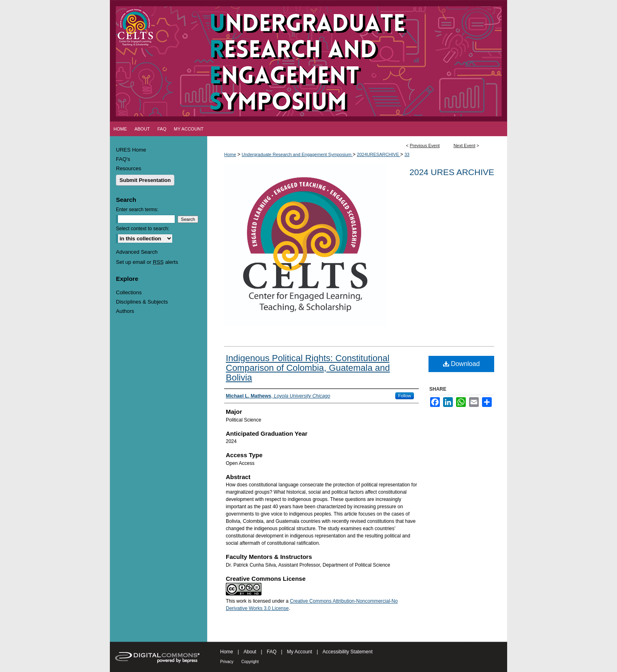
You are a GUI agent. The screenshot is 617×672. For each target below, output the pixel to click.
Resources (129, 168)
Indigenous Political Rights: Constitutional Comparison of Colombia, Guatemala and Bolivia (308, 368)
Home (230, 154)
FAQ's (123, 159)
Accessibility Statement (348, 652)
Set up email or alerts (147, 262)
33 (407, 154)
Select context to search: (142, 229)
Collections (129, 292)
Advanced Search (137, 252)
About (250, 652)
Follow (405, 396)
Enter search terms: (137, 210)
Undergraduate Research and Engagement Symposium (297, 154)
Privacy (227, 662)
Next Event (465, 146)
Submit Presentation (145, 180)
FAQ (272, 652)
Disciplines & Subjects (142, 302)
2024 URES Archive (452, 172)
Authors (125, 311)
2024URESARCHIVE (378, 154)
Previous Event (425, 146)
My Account (300, 652)
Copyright (250, 662)
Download (462, 364)
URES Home (131, 150)
